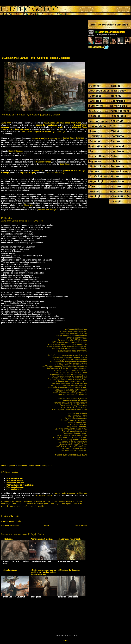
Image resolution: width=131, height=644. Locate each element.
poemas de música (67, 501)
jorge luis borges (50, 501)
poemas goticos (51, 504)
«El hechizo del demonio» (69, 570)
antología (59, 127)
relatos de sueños (22, 506)
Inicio (46, 525)
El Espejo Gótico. (44, 495)
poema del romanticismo (47, 125)
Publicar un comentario (11, 521)
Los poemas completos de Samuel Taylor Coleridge (43, 131)
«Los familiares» (10, 570)
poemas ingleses (66, 504)
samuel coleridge (38, 506)
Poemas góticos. (9, 466)
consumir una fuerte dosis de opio (47, 138)
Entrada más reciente (10, 525)
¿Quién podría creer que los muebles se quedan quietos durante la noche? (44, 572)
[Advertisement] (22, 36)
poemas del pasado (17, 504)
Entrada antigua (80, 525)
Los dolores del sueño (19, 129)
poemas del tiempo (35, 504)
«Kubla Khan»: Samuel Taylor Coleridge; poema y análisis (35, 58)
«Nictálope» (8, 539)
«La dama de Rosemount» (70, 539)
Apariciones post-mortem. (42, 539)
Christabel (76, 127)
